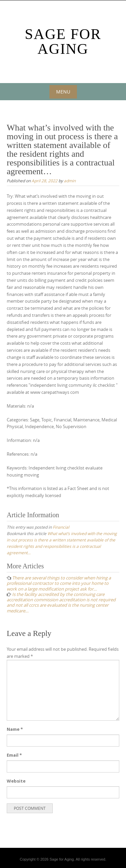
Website (16, 781)
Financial (61, 527)
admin (70, 181)
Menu (63, 92)
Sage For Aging (63, 42)
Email (14, 755)
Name (15, 729)
